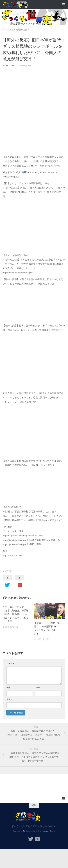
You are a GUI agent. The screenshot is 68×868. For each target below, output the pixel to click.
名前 (9, 687)
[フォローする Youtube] (37, 839)
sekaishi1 (11, 66)
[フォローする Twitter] (31, 839)
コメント (10, 663)
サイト (9, 699)
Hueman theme (48, 831)
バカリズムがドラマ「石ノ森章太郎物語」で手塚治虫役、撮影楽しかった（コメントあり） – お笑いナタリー (16, 614)
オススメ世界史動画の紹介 (16, 30)
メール (39, 687)
